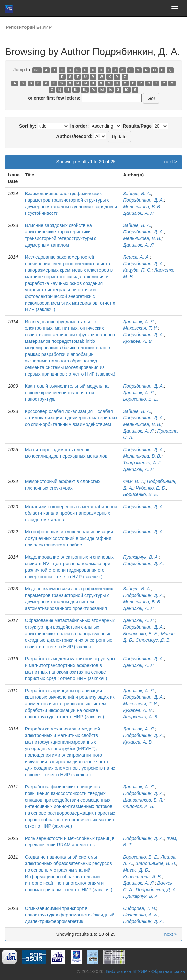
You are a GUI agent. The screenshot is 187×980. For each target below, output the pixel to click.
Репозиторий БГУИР (29, 27)
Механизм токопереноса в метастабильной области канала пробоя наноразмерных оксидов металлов (71, 513)
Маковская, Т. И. (141, 328)
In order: (80, 126)
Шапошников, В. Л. (143, 800)
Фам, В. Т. (134, 481)
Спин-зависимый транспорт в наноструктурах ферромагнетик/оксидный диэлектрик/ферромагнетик (70, 915)
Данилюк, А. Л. (139, 213)
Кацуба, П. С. (137, 270)
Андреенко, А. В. (141, 717)
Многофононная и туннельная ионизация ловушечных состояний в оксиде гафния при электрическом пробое (69, 538)
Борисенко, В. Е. (141, 399)
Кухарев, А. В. (138, 341)
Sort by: (28, 126)
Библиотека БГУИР (126, 971)
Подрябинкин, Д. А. (144, 200)
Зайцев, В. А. (137, 194)
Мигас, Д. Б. (136, 870)
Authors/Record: (74, 136)
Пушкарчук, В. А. (141, 557)
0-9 (37, 70)
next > (170, 162)
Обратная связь (168, 971)
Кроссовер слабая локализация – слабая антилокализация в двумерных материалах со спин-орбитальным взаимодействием (71, 418)
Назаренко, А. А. (141, 915)
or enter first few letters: (54, 98)
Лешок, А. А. (136, 257)
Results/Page (137, 126)
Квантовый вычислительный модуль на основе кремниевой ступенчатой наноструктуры (67, 393)
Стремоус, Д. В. (153, 640)
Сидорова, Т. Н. (140, 908)
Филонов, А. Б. (139, 806)
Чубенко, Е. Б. (151, 488)
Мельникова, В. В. (142, 207)
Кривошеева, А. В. (143, 877)
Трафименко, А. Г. (142, 463)
